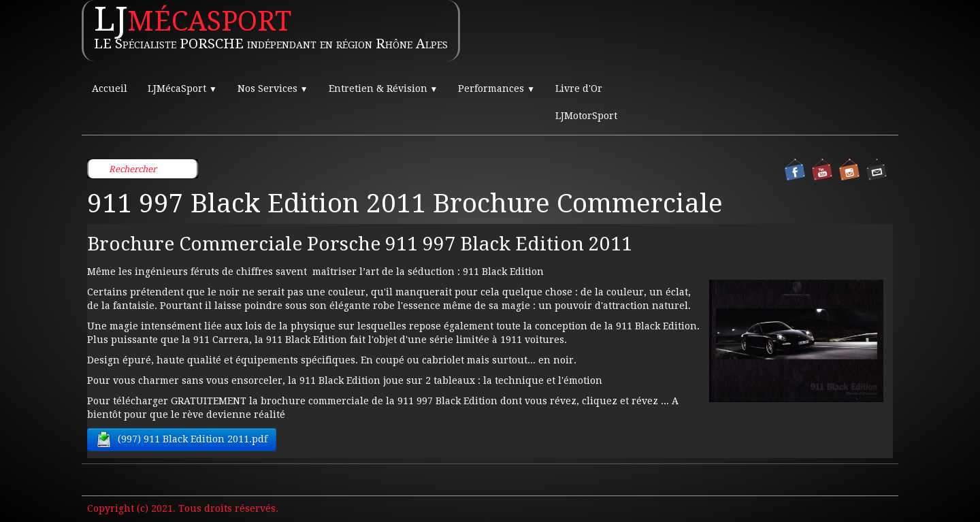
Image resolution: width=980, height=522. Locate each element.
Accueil (110, 88)
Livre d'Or (579, 88)
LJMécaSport (182, 88)
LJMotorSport (586, 116)
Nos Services (273, 88)
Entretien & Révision (383, 88)
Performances (496, 88)
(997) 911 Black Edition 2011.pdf (182, 440)
